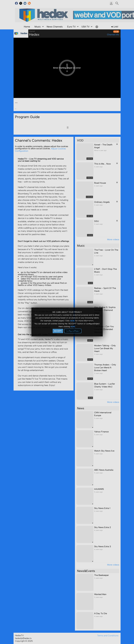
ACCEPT (58, 331)
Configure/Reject (73, 331)
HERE (72, 321)
